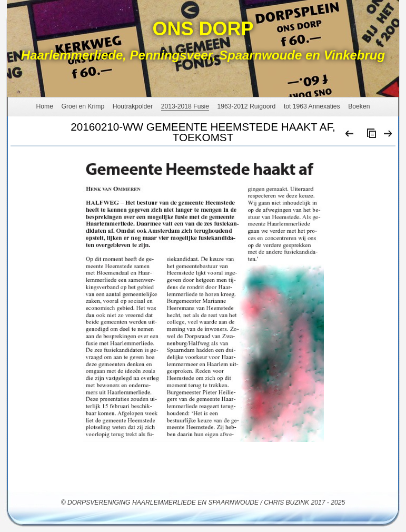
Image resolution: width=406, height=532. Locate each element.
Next (388, 136)
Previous (350, 136)
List (369, 136)
